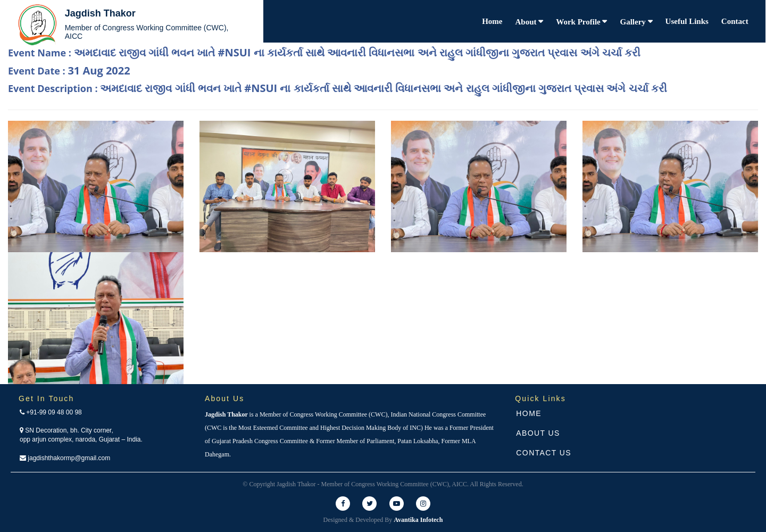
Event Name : (324, 52)
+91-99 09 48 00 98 (51, 412)
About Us (538, 433)
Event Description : (338, 88)
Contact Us (544, 453)
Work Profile (579, 22)
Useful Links (687, 21)
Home (492, 21)
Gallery (634, 22)
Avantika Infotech (418, 520)
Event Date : (69, 70)
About (527, 22)
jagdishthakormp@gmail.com (65, 458)
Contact (735, 21)
